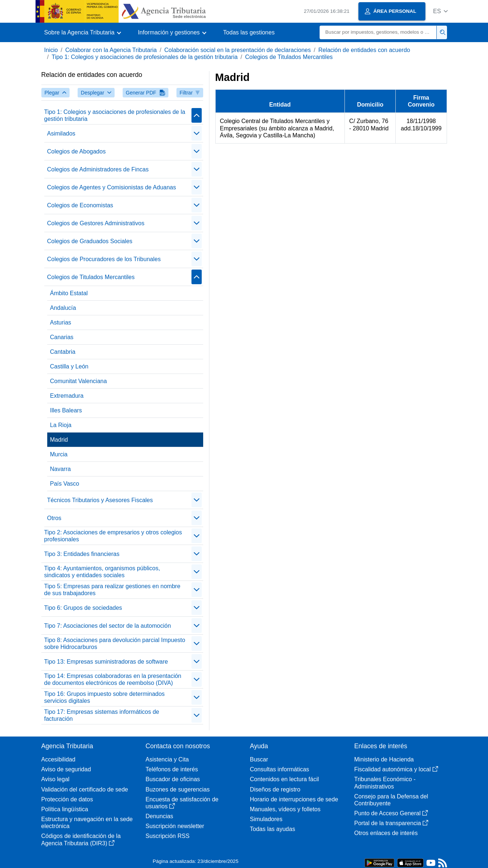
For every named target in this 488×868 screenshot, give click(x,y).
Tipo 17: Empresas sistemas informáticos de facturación (102, 715)
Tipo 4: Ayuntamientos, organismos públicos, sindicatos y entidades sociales (102, 572)
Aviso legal (55, 779)
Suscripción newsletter (175, 826)
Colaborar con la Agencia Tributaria (111, 50)
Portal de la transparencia (391, 823)
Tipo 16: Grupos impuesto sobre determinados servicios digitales (105, 697)
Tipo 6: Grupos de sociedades (83, 608)
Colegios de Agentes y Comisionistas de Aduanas (112, 187)
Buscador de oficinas (173, 779)
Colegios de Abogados (77, 151)
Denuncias (160, 816)
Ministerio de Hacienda (384, 759)
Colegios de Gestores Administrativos (96, 223)
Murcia (59, 454)
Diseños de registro (275, 789)
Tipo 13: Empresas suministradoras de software (106, 662)
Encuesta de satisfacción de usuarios (182, 803)
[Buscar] (378, 32)
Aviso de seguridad (66, 769)
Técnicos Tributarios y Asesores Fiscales (100, 500)
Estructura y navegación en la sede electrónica (87, 823)
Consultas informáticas (280, 769)
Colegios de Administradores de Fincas (98, 169)
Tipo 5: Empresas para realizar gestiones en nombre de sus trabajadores (112, 590)
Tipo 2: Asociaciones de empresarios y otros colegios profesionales (113, 536)
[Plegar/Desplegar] (197, 115)
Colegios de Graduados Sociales (90, 241)
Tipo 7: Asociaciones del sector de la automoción (108, 626)
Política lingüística (65, 809)
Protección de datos (67, 799)
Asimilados (61, 133)
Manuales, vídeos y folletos (285, 809)
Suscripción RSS (168, 836)
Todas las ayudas (273, 829)
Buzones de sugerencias (178, 789)
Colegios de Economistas (80, 205)
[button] (441, 11)
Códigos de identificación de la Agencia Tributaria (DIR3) (81, 839)
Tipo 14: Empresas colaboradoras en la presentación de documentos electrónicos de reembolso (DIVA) (113, 679)
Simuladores (266, 819)
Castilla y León (69, 366)
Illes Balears (66, 410)
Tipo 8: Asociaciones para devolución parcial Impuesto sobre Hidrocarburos (115, 643)
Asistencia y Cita (167, 759)
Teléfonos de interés (172, 769)
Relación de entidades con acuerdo (364, 50)
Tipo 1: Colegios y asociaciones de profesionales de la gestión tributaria (145, 57)
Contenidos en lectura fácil (285, 779)
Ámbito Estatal (69, 293)
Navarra (61, 469)
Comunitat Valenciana (79, 381)
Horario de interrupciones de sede (294, 799)
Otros (54, 518)
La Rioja (61, 425)
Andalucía (63, 308)
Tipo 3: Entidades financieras (82, 554)
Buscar (259, 759)
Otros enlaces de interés (386, 833)
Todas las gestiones (249, 32)
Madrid (59, 440)
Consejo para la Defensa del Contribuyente (391, 800)
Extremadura (67, 396)
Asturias (61, 322)
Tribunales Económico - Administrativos (385, 783)
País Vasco (65, 484)
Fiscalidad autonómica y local (396, 769)
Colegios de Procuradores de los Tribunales (104, 259)
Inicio (51, 50)
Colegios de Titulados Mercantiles (289, 57)
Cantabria (63, 352)
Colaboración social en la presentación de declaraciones (238, 50)
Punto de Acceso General (391, 813)
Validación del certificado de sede (85, 789)
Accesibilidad (58, 759)
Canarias (62, 337)
